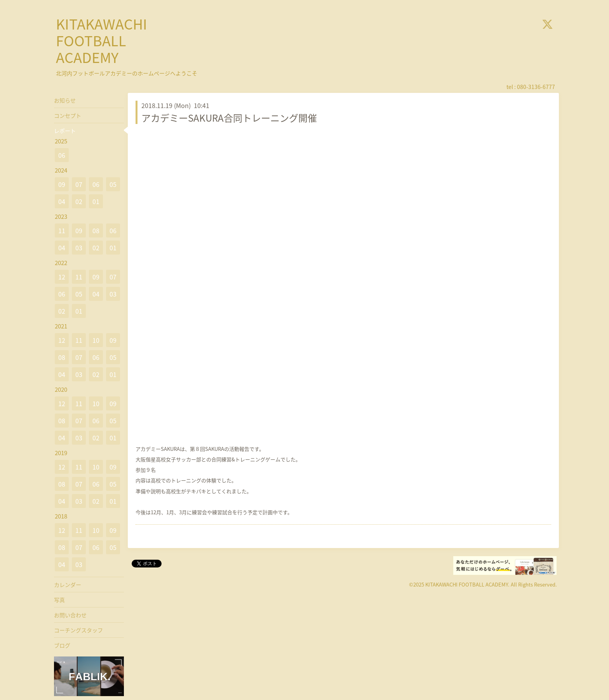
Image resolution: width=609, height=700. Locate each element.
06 (62, 155)
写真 (59, 600)
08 (96, 230)
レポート (65, 131)
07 (79, 184)
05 (113, 184)
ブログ (62, 645)
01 (96, 201)
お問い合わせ (70, 615)
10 (96, 340)
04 (62, 201)
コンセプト (68, 115)
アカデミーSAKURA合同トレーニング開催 (229, 118)
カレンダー (68, 585)
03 (79, 248)
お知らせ (65, 100)
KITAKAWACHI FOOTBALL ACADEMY (102, 40)
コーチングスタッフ (78, 630)
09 (62, 184)
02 (79, 201)
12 (62, 277)
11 (62, 230)
